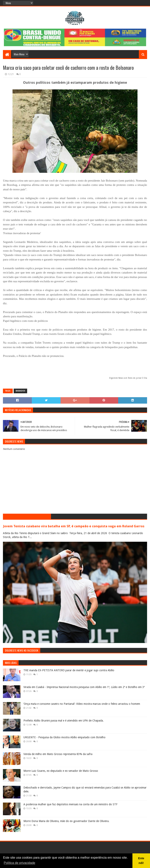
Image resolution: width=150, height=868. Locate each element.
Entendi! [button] (141, 861)
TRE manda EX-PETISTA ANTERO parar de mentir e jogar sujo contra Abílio (69, 670)
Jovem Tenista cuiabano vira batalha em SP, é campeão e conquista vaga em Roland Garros (74, 526)
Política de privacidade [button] (19, 863)
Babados (20, 391)
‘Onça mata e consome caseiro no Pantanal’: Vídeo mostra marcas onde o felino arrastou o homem (82, 704)
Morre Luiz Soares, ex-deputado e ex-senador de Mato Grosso (61, 771)
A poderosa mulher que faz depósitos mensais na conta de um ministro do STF (70, 804)
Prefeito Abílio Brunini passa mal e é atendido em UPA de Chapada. (64, 721)
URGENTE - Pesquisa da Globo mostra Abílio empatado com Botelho (64, 737)
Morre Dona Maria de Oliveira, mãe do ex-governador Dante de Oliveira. (66, 821)
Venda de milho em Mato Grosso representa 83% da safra (58, 754)
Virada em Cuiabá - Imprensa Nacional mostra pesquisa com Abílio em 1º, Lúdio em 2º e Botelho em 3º (84, 687)
